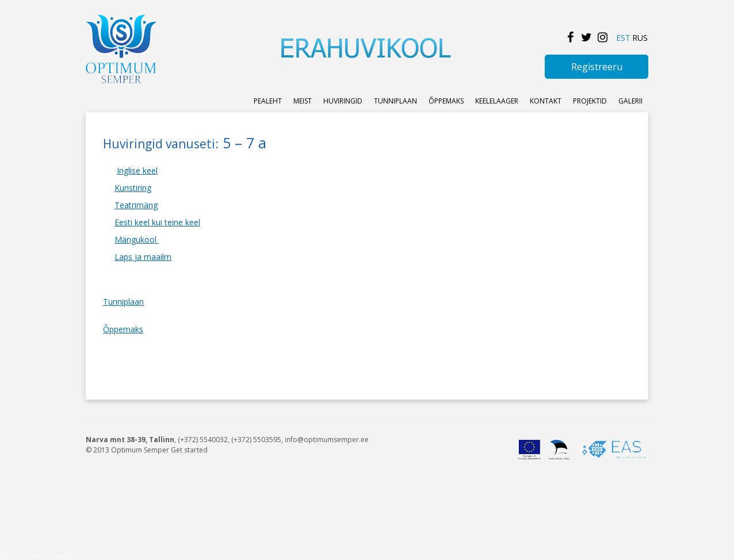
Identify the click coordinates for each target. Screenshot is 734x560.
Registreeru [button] (597, 67)
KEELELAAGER (497, 101)
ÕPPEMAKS (446, 101)
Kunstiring (133, 188)
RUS (640, 38)
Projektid (590, 101)
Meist (303, 101)
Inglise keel (137, 170)
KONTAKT (546, 101)
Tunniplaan (395, 101)
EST (623, 38)
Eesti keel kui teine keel (157, 222)
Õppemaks (123, 329)
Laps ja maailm (143, 257)
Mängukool (137, 239)
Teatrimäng (136, 205)
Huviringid (343, 101)
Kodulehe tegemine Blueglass (37, 555)
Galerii (630, 101)
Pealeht (268, 101)
